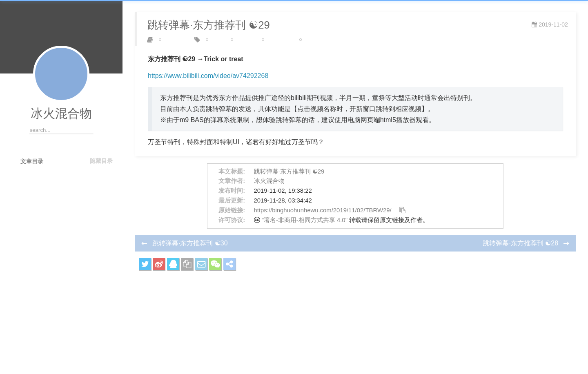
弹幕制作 (172, 40)
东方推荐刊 (278, 40)
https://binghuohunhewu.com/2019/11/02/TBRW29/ (323, 210)
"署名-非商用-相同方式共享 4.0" (305, 220)
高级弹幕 (313, 40)
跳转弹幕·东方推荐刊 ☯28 (521, 243)
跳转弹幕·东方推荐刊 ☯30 (190, 243)
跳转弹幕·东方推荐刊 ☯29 (289, 171)
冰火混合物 (61, 113)
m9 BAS (243, 40)
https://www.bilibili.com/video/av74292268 (208, 76)
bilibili (215, 40)
